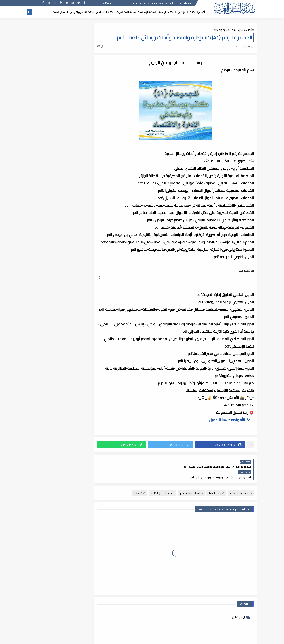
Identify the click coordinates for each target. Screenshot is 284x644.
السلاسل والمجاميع (191, 482)
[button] (220, 445)
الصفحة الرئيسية (187, 3)
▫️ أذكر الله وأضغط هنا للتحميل (231, 420)
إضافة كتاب (109, 3)
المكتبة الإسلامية (147, 12)
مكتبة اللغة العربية (126, 12)
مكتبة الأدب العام (105, 12)
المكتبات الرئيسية (167, 12)
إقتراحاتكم (133, 3)
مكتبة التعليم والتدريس (82, 12)
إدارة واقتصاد (220, 30)
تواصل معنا (121, 3)
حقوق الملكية (158, 3)
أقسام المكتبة (197, 12)
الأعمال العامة (60, 12)
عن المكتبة (145, 3)
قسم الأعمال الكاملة (162, 482)
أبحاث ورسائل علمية (242, 30)
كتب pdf (140, 482)
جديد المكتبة (172, 3)
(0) (101, 46)
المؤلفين (183, 12)
